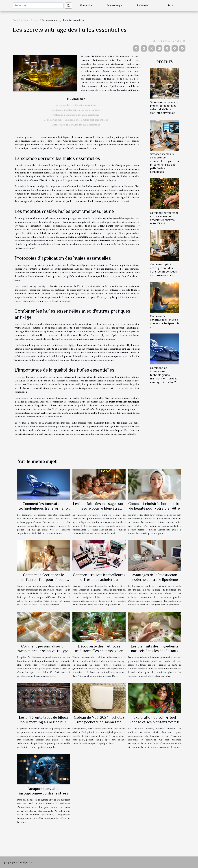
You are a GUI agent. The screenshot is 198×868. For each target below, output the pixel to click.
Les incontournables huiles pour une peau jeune (76, 110)
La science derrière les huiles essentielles (76, 105)
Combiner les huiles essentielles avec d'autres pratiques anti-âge (76, 120)
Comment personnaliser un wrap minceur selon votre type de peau (43, 651)
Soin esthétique (115, 6)
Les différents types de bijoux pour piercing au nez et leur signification (44, 722)
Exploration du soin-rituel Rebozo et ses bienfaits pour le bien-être (154, 722)
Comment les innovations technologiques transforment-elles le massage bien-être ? (164, 375)
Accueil (16, 20)
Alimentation (86, 6)
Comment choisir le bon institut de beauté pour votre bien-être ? (154, 508)
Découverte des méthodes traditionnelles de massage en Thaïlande (99, 651)
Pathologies (143, 6)
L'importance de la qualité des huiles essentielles (76, 125)
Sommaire (78, 99)
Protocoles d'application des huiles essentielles (76, 115)
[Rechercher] (38, 6)
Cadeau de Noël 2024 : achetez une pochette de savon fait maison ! (99, 722)
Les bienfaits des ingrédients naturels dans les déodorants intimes (154, 651)
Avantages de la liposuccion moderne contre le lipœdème (155, 577)
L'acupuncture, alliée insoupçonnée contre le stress (43, 791)
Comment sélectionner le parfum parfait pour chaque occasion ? (44, 579)
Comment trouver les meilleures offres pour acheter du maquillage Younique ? (99, 579)
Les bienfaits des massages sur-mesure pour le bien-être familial (99, 508)
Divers (171, 6)
